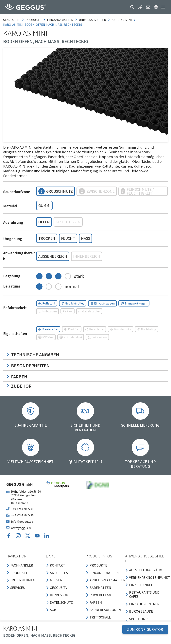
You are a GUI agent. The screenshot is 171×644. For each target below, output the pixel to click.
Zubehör (19, 386)
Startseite (12, 20)
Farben (17, 377)
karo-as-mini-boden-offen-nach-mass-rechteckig (43, 25)
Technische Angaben (33, 355)
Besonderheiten (28, 366)
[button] (132, 7)
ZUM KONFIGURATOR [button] (145, 629)
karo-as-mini (122, 20)
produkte (34, 20)
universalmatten (93, 20)
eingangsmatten (60, 20)
